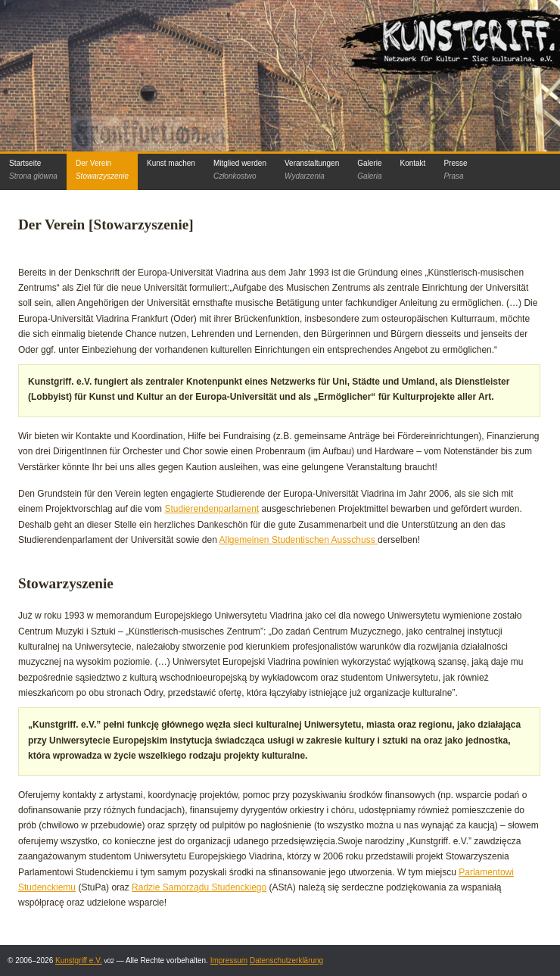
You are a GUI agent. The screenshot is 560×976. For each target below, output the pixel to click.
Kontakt (412, 163)
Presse (455, 170)
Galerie (369, 170)
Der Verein (102, 170)
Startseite (33, 170)
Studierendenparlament (212, 509)
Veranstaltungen (312, 170)
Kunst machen (171, 163)
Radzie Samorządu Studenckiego (199, 887)
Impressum (229, 960)
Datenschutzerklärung (286, 960)
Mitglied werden (240, 170)
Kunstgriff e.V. (79, 960)
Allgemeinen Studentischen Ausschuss (299, 540)
